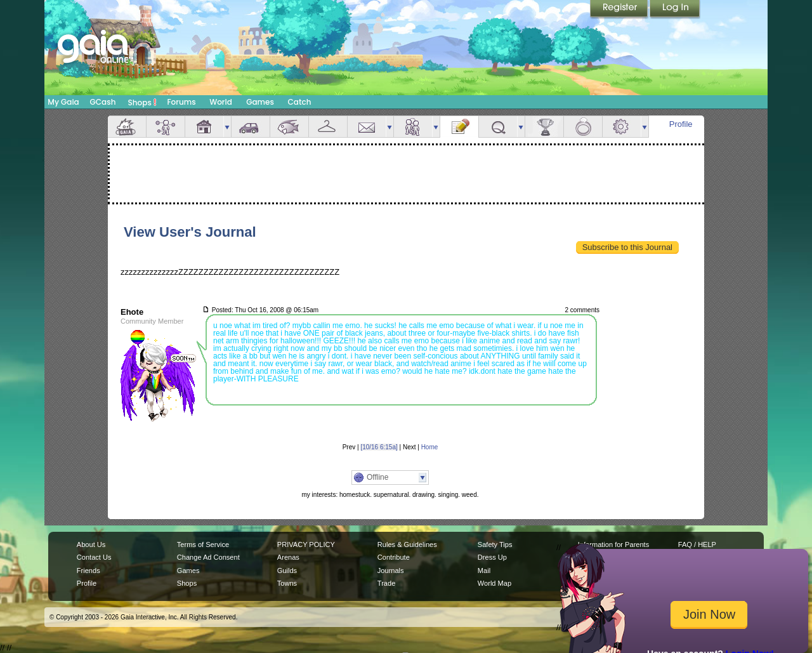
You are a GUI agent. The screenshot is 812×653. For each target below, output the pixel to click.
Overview (127, 127)
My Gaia (63, 102)
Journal (459, 127)
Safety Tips (495, 544)
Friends (413, 127)
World (221, 102)
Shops (142, 102)
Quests (498, 127)
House (204, 127)
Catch (300, 102)
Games (260, 102)
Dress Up (492, 557)
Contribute (394, 557)
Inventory (328, 127)
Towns (287, 583)
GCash (103, 102)
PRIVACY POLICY (306, 544)
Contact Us (94, 557)
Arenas (288, 557)
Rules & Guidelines (407, 544)
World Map (494, 583)
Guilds (287, 571)
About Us (91, 544)
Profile (681, 124)
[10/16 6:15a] (379, 447)
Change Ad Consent (208, 557)
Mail (367, 127)
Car (251, 127)
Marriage (583, 127)
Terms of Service (203, 544)
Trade (386, 583)
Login (675, 10)
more (227, 127)
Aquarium (289, 127)
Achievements (544, 127)
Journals (391, 571)
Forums (181, 102)
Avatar (166, 127)
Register (620, 10)
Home (430, 447)
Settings (622, 127)
